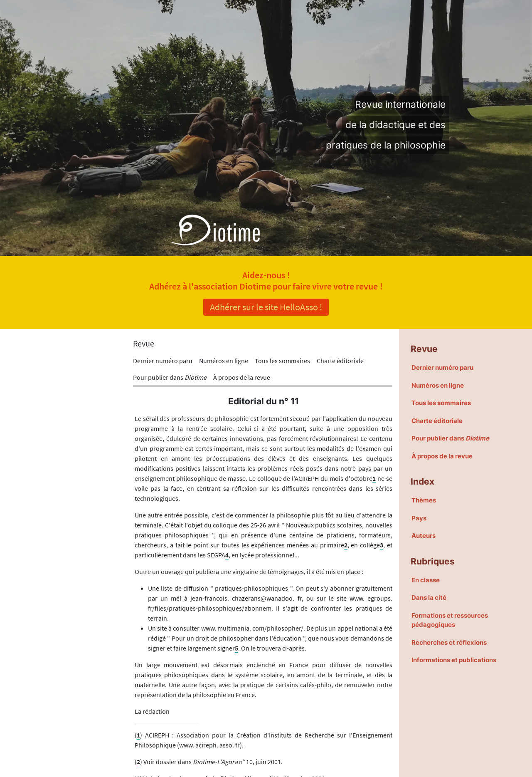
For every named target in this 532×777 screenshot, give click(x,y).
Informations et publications (454, 660)
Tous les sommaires (282, 361)
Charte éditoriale (340, 361)
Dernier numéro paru (163, 361)
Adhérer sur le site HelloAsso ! (266, 307)
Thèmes (424, 500)
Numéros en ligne (224, 361)
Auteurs (424, 536)
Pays (419, 518)
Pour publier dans (170, 377)
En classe (426, 580)
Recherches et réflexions (449, 642)
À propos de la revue (242, 377)
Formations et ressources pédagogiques (450, 620)
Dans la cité (429, 598)
